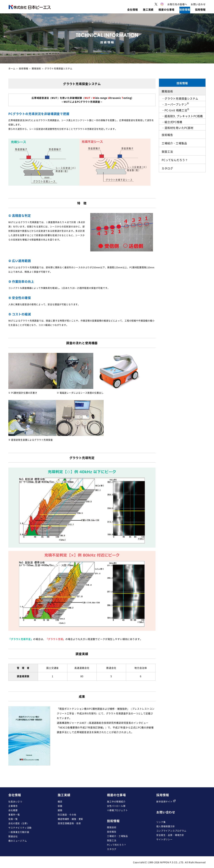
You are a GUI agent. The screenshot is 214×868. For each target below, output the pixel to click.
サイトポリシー (164, 839)
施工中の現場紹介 (116, 801)
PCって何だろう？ (117, 845)
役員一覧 (13, 819)
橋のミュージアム (18, 841)
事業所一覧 (14, 815)
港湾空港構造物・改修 (69, 823)
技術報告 (112, 832)
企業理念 (13, 806)
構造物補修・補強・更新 (70, 819)
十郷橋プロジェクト (117, 810)
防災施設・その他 (67, 815)
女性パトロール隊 (116, 806)
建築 (60, 810)
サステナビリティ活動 (20, 828)
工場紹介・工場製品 (117, 836)
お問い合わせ (166, 812)
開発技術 (112, 827)
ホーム (12, 68)
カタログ (112, 849)
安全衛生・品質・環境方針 (170, 835)
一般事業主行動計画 (19, 832)
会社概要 (13, 810)
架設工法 (112, 840)
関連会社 (13, 836)
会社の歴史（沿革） (19, 823)
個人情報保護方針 (166, 826)
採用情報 (163, 795)
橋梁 (60, 801)
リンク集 (161, 822)
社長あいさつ (15, 801)
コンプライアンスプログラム (171, 831)
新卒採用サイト (166, 801)
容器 (60, 806)
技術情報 (23, 68)
